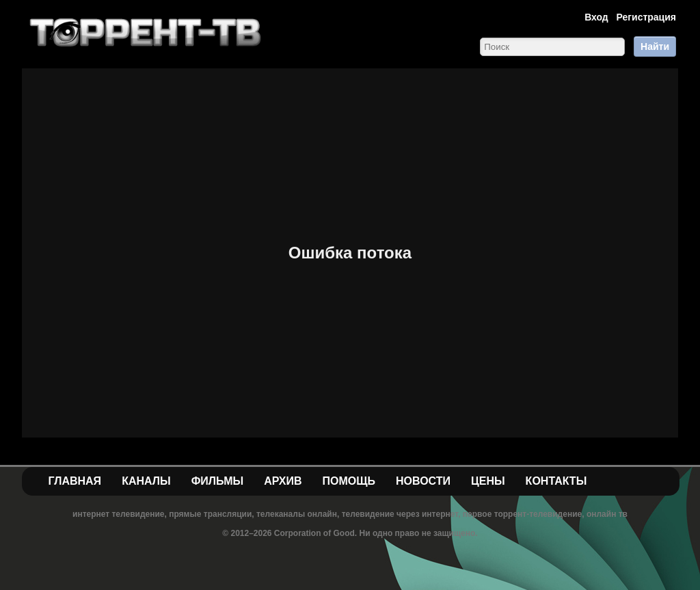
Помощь (349, 481)
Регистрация (646, 17)
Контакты (556, 481)
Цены (488, 481)
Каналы (146, 481)
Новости (423, 481)
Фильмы (217, 481)
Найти (655, 46)
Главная (75, 481)
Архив (283, 481)
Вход (596, 17)
